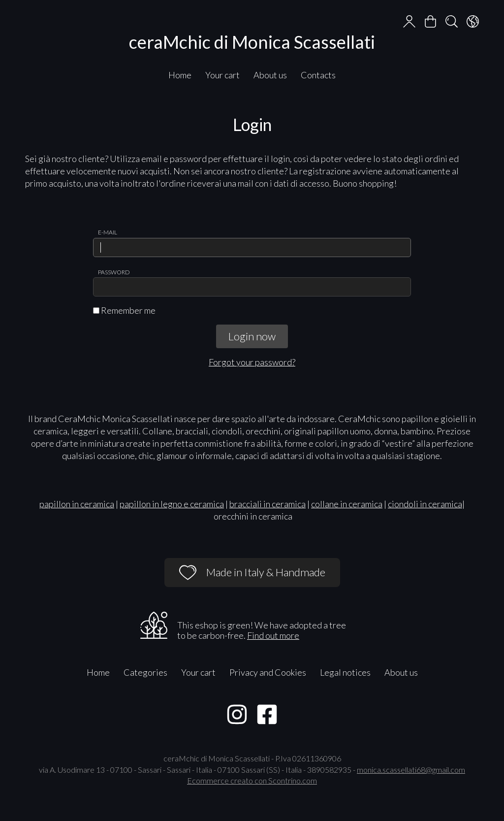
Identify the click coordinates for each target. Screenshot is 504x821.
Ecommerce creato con (252, 780)
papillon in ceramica (77, 504)
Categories (145, 672)
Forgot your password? (252, 362)
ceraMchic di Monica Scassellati (252, 42)
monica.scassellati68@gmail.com (411, 770)
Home (180, 75)
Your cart (222, 75)
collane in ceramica (347, 504)
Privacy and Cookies (268, 672)
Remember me (124, 310)
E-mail (108, 232)
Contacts (318, 75)
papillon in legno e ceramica (172, 504)
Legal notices (345, 672)
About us (270, 75)
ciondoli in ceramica (425, 504)
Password (114, 272)
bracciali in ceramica (268, 504)
